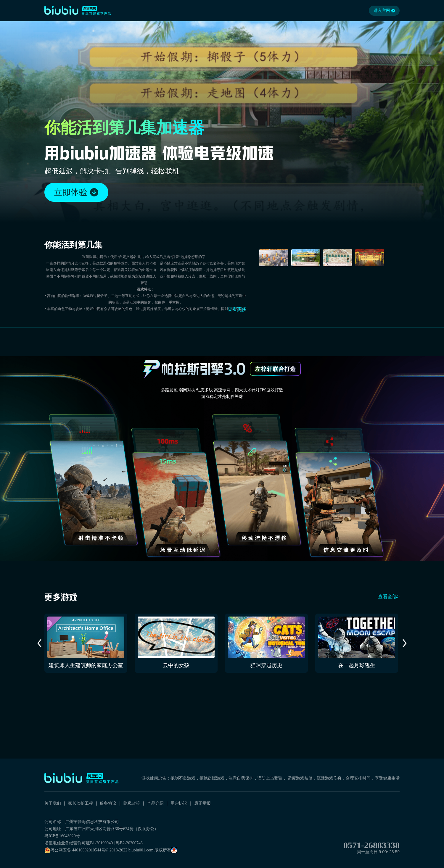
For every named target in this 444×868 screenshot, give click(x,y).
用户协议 (179, 803)
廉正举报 (202, 803)
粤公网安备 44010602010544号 (75, 850)
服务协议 (108, 803)
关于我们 (53, 803)
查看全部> (389, 597)
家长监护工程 (81, 803)
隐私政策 (132, 803)
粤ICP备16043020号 (62, 836)
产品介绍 (155, 803)
